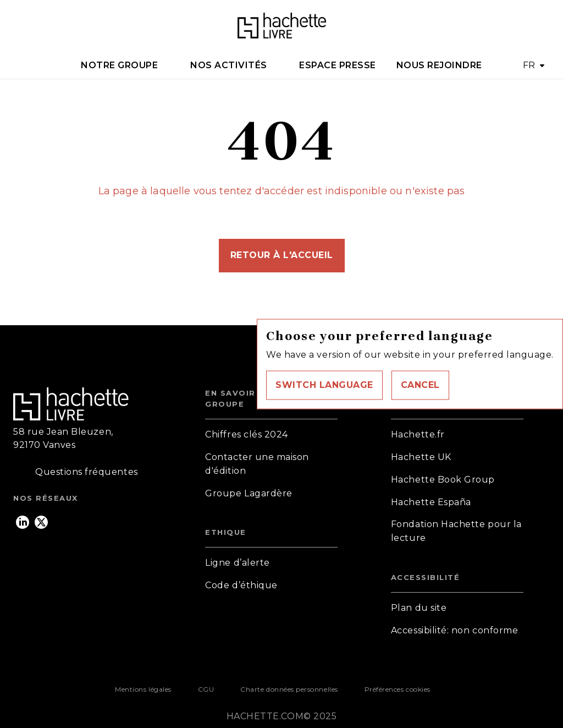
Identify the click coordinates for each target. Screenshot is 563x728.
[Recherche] (536, 26)
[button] (324, 385)
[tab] (126, 65)
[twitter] (41, 522)
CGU (206, 689)
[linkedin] (23, 522)
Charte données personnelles (289, 689)
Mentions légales (143, 689)
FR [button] (529, 65)
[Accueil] (281, 26)
